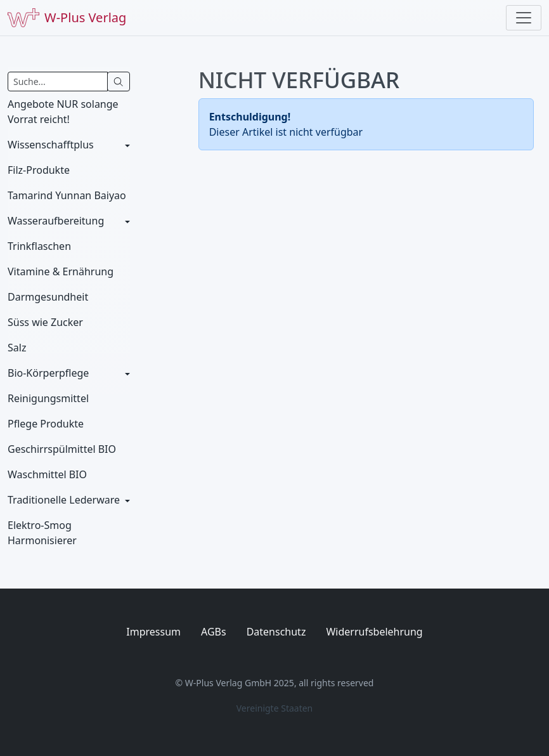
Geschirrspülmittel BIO (62, 449)
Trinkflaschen (39, 246)
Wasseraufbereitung (56, 221)
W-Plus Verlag (67, 18)
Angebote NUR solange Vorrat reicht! (63, 112)
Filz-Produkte (39, 170)
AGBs (214, 632)
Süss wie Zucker (45, 322)
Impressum (153, 632)
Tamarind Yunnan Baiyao (67, 195)
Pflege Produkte (46, 424)
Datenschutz (276, 632)
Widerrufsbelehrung (374, 632)
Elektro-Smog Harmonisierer (42, 533)
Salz (17, 348)
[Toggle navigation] (524, 18)
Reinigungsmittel (48, 398)
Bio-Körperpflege (48, 373)
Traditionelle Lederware (64, 500)
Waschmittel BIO (47, 474)
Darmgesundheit (48, 297)
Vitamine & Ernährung (61, 271)
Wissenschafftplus (51, 145)
